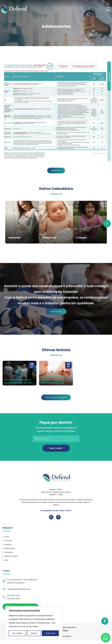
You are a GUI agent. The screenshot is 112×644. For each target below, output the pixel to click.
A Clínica (9, 540)
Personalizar (17, 633)
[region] (34, 623)
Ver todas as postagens (56, 397)
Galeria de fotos (12, 556)
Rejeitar (34, 633)
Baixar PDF (56, 170)
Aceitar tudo (50, 633)
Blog (7, 560)
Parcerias (9, 552)
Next (107, 223)
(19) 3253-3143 (13, 595)
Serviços (9, 544)
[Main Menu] (108, 9)
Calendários (11, 548)
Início (8, 536)
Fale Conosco (56, 311)
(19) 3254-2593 (14, 598)
